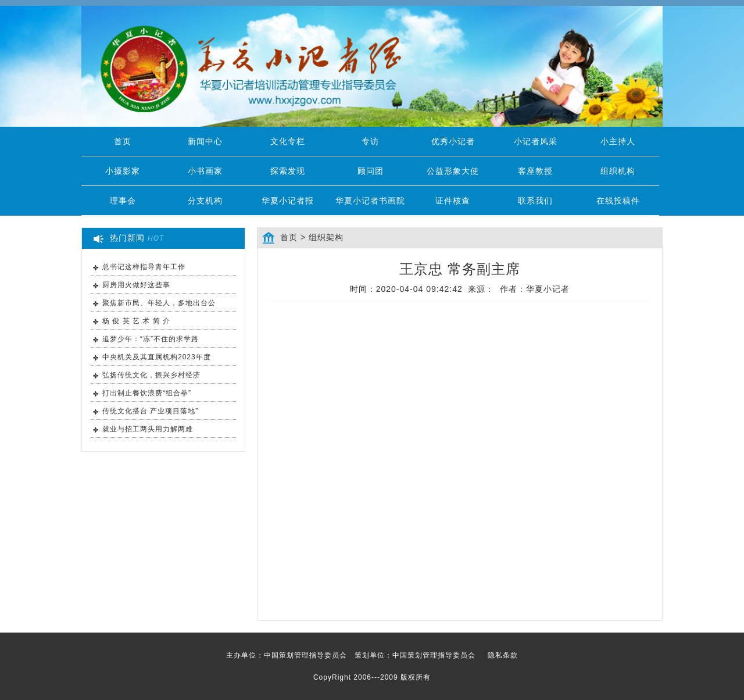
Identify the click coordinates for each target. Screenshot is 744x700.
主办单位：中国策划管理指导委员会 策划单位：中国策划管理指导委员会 (372, 655)
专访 (370, 141)
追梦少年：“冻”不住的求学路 (151, 339)
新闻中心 (205, 141)
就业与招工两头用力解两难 (148, 429)
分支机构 (205, 201)
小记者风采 (536, 141)
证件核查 (453, 201)
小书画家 (205, 171)
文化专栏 (288, 141)
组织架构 (326, 237)
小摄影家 (123, 171)
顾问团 (371, 171)
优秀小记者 (453, 141)
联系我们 (535, 201)
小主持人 (618, 141)
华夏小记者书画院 (370, 201)
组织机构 (618, 171)
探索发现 (288, 171)
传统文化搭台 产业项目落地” (150, 411)
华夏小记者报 (288, 201)
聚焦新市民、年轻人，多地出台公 (159, 303)
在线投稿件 (618, 201)
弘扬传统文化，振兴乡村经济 (151, 375)
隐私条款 (503, 655)
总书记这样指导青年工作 (144, 267)
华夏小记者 (548, 289)
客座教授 (535, 171)
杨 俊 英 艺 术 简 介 (136, 321)
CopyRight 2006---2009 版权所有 (372, 677)
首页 (123, 141)
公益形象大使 (453, 171)
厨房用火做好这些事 (136, 285)
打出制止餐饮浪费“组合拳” (147, 393)
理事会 (123, 201)
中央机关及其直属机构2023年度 (157, 357)
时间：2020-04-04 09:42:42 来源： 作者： (460, 289)
